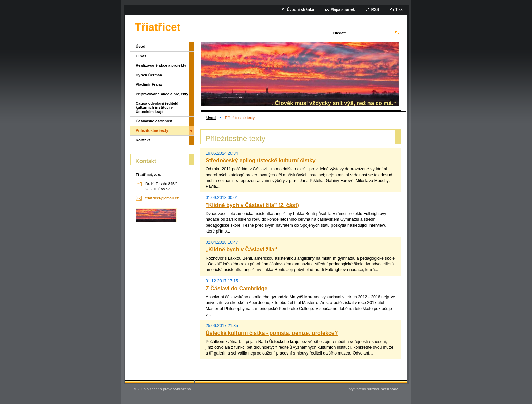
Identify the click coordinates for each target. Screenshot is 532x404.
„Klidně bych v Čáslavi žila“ (241, 250)
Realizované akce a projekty (161, 65)
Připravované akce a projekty (162, 94)
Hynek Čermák (149, 75)
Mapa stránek (343, 9)
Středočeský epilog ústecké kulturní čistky (261, 160)
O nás (141, 56)
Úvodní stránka (300, 9)
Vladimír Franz (149, 84)
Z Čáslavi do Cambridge (236, 289)
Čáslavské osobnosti (155, 121)
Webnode (390, 389)
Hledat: (340, 33)
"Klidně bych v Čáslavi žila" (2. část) (252, 205)
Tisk (399, 9)
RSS (375, 9)
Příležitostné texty (152, 130)
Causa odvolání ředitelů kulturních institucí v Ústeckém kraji (157, 107)
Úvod (211, 118)
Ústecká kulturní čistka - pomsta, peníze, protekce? (272, 333)
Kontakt (143, 140)
